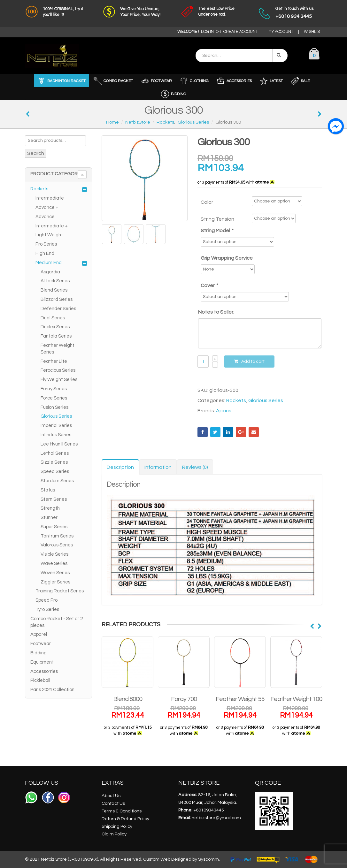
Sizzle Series (54, 462)
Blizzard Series (57, 299)
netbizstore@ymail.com (216, 818)
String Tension (217, 219)
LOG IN (207, 32)
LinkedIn (228, 432)
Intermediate (50, 198)
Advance (45, 217)
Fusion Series (54, 407)
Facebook (203, 432)
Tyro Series (47, 609)
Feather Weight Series (58, 349)
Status (48, 490)
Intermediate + (52, 226)
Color (207, 202)
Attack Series (55, 281)
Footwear (41, 644)
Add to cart (253, 362)
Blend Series (54, 290)
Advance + (47, 207)
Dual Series (53, 318)
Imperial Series (56, 426)
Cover (210, 286)
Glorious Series (266, 400)
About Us (111, 796)
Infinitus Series (56, 435)
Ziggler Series (55, 582)
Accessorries (44, 671)
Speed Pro (46, 600)
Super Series (54, 527)
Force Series (54, 398)
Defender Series (58, 309)
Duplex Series (55, 327)
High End (45, 253)
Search (36, 153)
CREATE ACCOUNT (241, 32)
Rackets (236, 400)
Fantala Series (56, 336)
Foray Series (54, 389)
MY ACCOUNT (281, 32)
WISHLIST (313, 32)
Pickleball (40, 680)
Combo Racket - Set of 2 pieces (57, 622)
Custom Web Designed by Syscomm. (181, 859)
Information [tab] (158, 467)
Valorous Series (57, 545)
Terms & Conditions (122, 811)
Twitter (215, 432)
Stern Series (54, 499)
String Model (217, 231)
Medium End (49, 263)
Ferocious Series (58, 370)
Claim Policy (114, 834)
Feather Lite (54, 361)
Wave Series (54, 563)
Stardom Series (57, 481)
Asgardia (50, 272)
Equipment (42, 662)
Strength (50, 508)
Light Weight (49, 235)
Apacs (224, 411)
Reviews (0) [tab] (195, 467)
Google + (241, 432)
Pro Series (46, 244)
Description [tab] (120, 467)
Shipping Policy (117, 826)
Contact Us (113, 803)
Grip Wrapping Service (227, 258)
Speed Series (55, 472)
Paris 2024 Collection (52, 690)
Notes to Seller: (216, 312)
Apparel (39, 634)
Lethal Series (55, 453)
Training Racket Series (60, 591)
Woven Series (55, 573)
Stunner (49, 518)
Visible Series (54, 554)
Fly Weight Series (59, 380)
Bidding (39, 653)
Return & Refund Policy (125, 819)
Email (254, 432)
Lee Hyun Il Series (59, 444)
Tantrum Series (57, 536)
